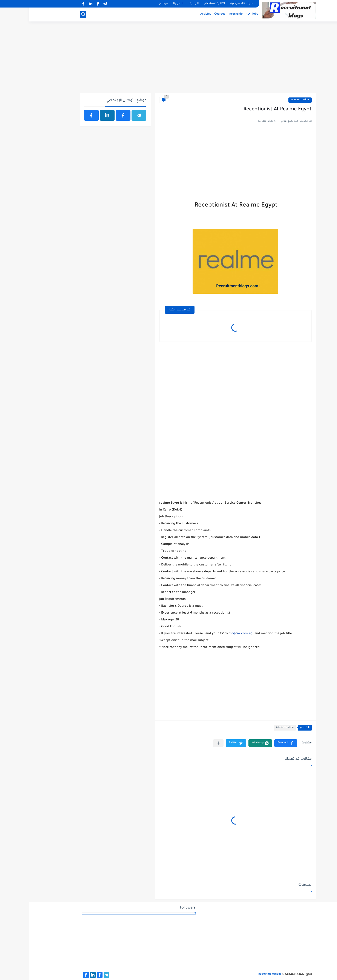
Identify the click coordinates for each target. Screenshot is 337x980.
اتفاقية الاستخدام (185, 4)
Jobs (226, 14)
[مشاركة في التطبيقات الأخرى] (189, 743)
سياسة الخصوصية (213, 4)
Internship (206, 14)
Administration (271, 100)
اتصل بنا (149, 4)
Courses (191, 14)
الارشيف (164, 4)
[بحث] (54, 14)
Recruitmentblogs (241, 974)
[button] (257, 743)
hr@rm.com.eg (212, 634)
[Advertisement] (169, 59)
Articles (176, 14)
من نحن (134, 4)
